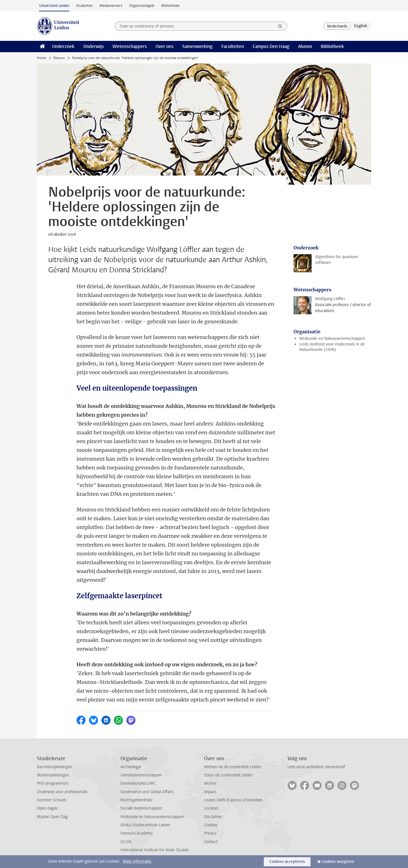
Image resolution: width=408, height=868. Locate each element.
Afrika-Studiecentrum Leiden (145, 825)
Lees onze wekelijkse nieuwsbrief (316, 767)
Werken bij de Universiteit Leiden (233, 767)
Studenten (84, 6)
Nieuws (59, 58)
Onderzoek (63, 46)
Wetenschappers (130, 46)
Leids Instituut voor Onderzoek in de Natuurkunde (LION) (332, 347)
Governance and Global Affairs (147, 792)
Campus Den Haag (271, 46)
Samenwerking (197, 46)
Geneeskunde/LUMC (138, 783)
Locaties (211, 808)
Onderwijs (93, 46)
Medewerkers (111, 6)
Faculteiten (233, 46)
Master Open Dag (52, 817)
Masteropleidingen (53, 775)
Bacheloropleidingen (55, 767)
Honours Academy (137, 833)
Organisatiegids (142, 6)
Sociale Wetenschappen (141, 808)
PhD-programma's (53, 783)
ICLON (126, 842)
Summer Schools (52, 800)
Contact (211, 842)
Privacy (210, 833)
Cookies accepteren (287, 862)
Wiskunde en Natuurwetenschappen (332, 339)
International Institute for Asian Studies (155, 850)
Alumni (305, 46)
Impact (210, 792)
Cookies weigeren (338, 862)
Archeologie (131, 767)
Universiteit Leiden (54, 6)
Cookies (211, 825)
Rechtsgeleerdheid (136, 800)
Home (41, 58)
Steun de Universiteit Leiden (228, 775)
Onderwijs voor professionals (62, 792)
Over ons (164, 46)
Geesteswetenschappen (141, 775)
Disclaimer (213, 817)
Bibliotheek (170, 6)
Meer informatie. (137, 861)
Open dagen (47, 808)
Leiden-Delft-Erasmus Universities (233, 800)
